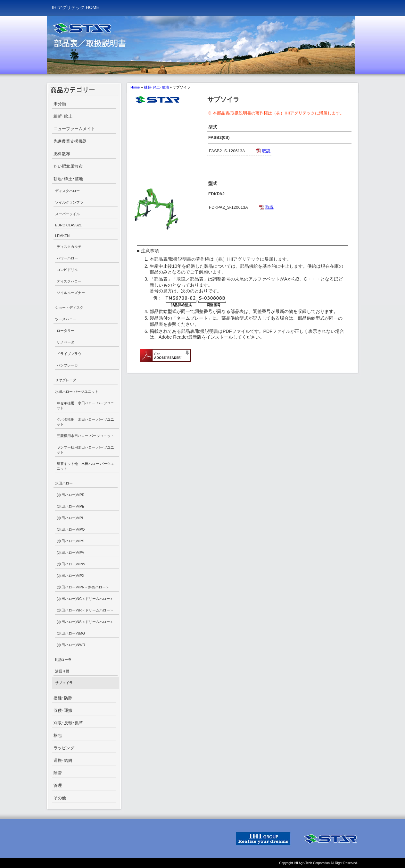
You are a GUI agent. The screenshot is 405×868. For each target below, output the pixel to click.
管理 (58, 785)
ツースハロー (66, 319)
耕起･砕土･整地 (68, 179)
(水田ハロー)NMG (71, 633)
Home (135, 87)
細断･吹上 (63, 116)
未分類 (60, 104)
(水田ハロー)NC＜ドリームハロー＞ (85, 599)
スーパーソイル (67, 214)
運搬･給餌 (63, 760)
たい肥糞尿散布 (68, 166)
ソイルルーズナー (71, 293)
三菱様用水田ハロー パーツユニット (85, 436)
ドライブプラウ (69, 354)
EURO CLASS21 (68, 225)
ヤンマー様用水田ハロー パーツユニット (85, 450)
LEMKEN (62, 236)
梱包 (58, 735)
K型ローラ (63, 660)
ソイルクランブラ (69, 202)
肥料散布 (62, 154)
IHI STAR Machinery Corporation (331, 839)
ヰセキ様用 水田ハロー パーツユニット (85, 405)
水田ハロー (64, 483)
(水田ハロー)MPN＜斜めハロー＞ (83, 587)
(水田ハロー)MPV (70, 552)
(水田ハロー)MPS (70, 541)
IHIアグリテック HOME (76, 7)
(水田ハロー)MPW (71, 564)
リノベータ (66, 342)
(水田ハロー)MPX (70, 576)
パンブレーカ (67, 365)
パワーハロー (67, 258)
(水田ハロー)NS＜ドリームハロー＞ (85, 622)
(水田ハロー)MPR (71, 495)
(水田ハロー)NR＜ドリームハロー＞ (85, 610)
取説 (266, 151)
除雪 (58, 773)
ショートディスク (69, 308)
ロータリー (66, 331)
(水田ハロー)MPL (70, 518)
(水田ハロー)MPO (71, 529)
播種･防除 (63, 698)
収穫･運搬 (63, 710)
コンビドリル (67, 270)
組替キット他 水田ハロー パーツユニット (85, 466)
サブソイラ (64, 683)
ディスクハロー (67, 191)
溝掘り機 (62, 671)
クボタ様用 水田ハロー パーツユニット (85, 422)
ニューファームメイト (74, 129)
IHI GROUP (263, 839)
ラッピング (64, 748)
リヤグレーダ (66, 380)
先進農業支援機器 (70, 141)
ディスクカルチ (69, 247)
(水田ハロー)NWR (71, 645)
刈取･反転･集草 (68, 723)
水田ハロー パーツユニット (77, 392)
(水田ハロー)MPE (70, 506)
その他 (60, 798)
